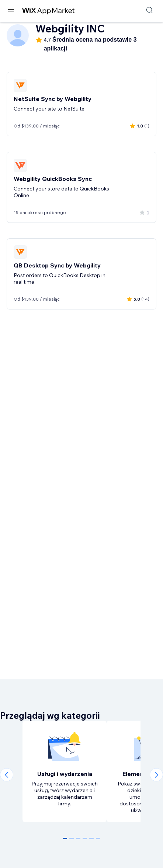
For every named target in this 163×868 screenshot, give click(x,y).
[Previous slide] (7, 775)
